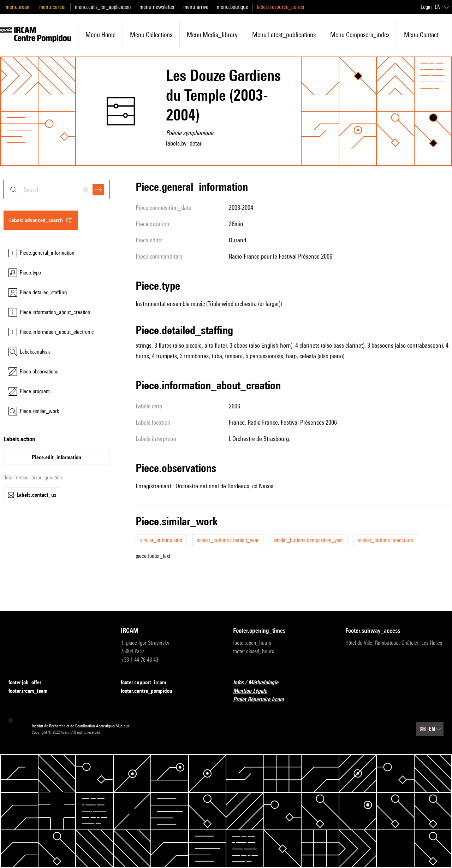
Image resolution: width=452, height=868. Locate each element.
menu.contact (421, 35)
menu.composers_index (360, 35)
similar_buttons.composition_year (308, 540)
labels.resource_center (281, 7)
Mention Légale (254, 691)
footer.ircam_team (32, 691)
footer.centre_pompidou (151, 691)
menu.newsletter (157, 7)
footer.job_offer (29, 683)
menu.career (53, 7)
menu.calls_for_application (103, 7)
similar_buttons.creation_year (228, 540)
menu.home (100, 35)
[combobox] (56, 190)
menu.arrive (196, 7)
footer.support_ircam (148, 683)
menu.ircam (18, 7)
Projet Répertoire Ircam (263, 700)
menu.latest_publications (284, 35)
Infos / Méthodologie (260, 683)
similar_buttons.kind (161, 540)
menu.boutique (233, 7)
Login (426, 7)
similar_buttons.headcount (386, 540)
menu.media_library (212, 35)
